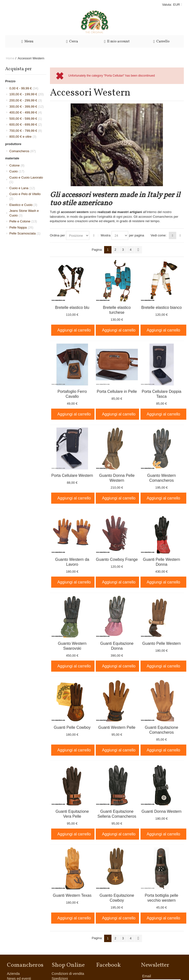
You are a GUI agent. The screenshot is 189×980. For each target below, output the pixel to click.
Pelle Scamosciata (25, 233)
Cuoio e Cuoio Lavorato (26, 180)
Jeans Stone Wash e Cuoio (24, 213)
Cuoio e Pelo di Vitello (25, 196)
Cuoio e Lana (22, 188)
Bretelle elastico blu (72, 307)
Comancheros (23, 151)
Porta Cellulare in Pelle (117, 391)
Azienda (13, 974)
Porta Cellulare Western (72, 475)
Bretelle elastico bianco (162, 307)
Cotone (17, 165)
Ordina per (57, 235)
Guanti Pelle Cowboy (72, 727)
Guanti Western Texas (72, 895)
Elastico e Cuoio (23, 205)
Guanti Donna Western (161, 811)
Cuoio (17, 171)
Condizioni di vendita (68, 974)
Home (10, 58)
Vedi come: (158, 235)
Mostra (106, 235)
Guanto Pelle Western (161, 643)
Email (147, 976)
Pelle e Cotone (23, 221)
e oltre (23, 137)
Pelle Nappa (21, 227)
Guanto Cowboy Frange (117, 559)
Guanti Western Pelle (117, 727)
